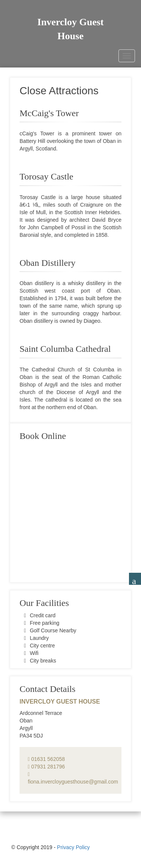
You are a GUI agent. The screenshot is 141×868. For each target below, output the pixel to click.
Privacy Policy (74, 847)
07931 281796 (46, 767)
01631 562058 (46, 759)
